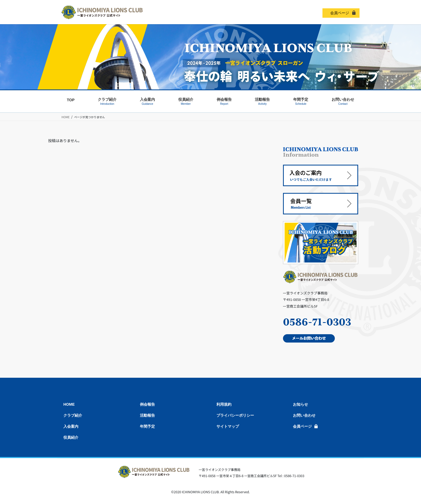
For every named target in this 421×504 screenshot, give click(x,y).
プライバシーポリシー (235, 415)
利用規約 (224, 404)
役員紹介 (71, 437)
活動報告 (147, 415)
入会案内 (71, 426)
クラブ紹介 (73, 415)
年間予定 (147, 426)
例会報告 (147, 404)
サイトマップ (228, 426)
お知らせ (300, 404)
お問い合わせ (304, 415)
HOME (69, 404)
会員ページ (340, 13)
